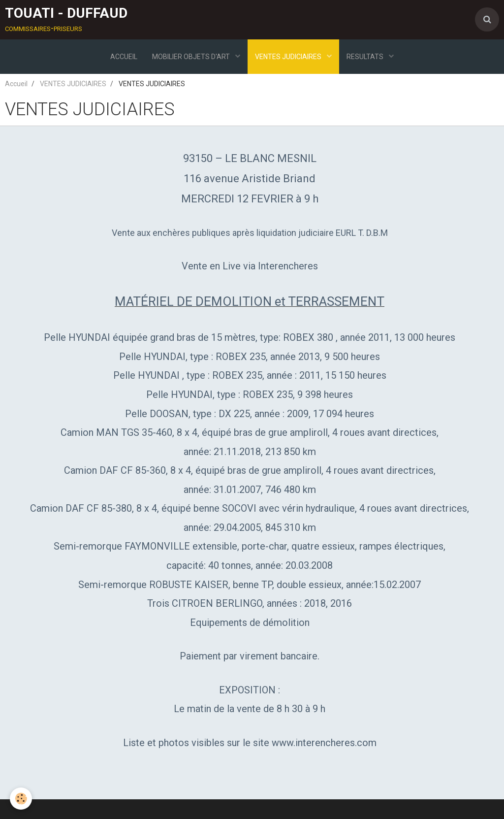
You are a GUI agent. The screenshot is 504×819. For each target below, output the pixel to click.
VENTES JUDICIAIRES (289, 57)
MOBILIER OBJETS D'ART (192, 57)
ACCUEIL (124, 57)
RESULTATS (366, 57)
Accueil (16, 84)
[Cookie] (21, 799)
